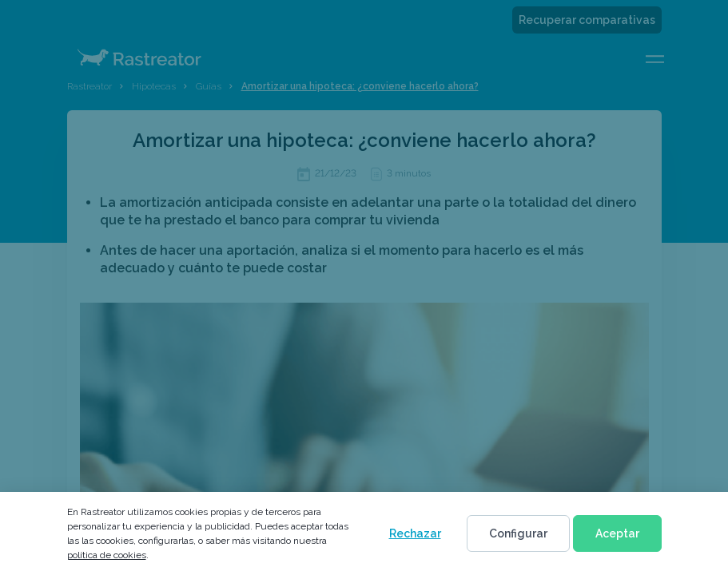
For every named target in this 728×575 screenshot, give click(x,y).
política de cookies (107, 555)
